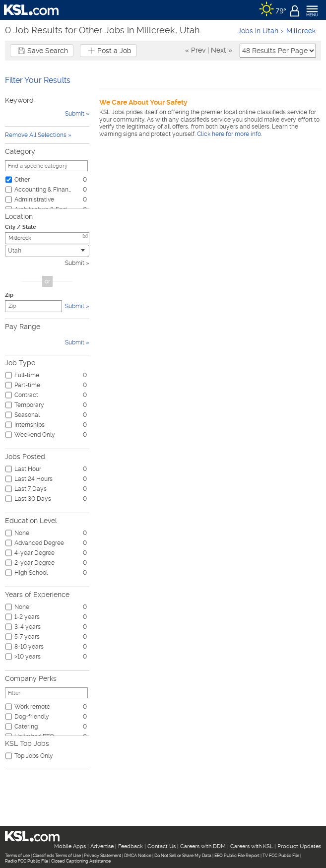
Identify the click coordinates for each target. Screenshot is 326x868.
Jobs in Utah (258, 31)
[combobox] (47, 251)
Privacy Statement (102, 856)
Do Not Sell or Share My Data (183, 856)
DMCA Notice (138, 856)
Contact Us (162, 846)
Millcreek (301, 31)
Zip (9, 295)
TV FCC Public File (281, 856)
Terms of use (17, 856)
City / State (21, 227)
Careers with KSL (252, 846)
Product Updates (299, 846)
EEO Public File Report (237, 856)
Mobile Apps (70, 846)
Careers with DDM (203, 846)
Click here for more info (229, 134)
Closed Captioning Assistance (81, 861)
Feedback (130, 846)
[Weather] (273, 10)
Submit (75, 263)
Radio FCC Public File (27, 861)
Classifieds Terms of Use (57, 856)
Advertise (102, 846)
